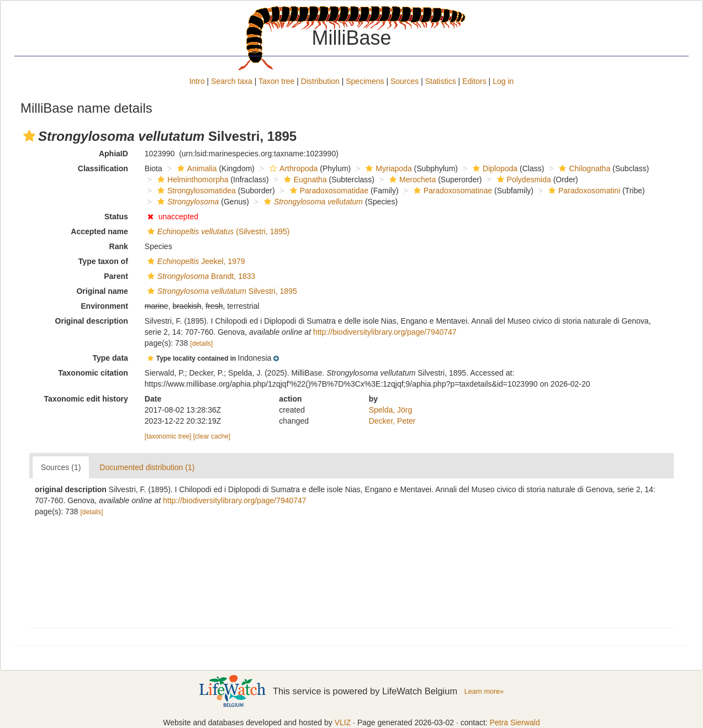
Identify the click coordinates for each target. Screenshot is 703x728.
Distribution (320, 81)
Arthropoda (292, 168)
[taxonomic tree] (168, 436)
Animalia (196, 168)
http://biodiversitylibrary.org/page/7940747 (385, 332)
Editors (474, 81)
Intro (197, 81)
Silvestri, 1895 (221, 291)
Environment (104, 306)
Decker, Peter (392, 421)
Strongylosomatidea (195, 191)
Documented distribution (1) (147, 467)
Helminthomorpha (192, 180)
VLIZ (343, 722)
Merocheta (411, 180)
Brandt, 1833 (200, 276)
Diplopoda (494, 168)
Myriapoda (387, 168)
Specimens (365, 81)
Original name (102, 291)
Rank (119, 246)
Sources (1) (61, 467)
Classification (103, 168)
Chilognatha (583, 168)
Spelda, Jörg (391, 410)
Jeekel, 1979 (195, 261)
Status (116, 217)
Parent (116, 276)
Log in (503, 81)
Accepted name (99, 231)
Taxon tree (276, 81)
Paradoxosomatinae (452, 191)
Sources (405, 81)
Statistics (441, 81)
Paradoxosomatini (583, 191)
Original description (92, 321)
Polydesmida (523, 180)
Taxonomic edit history (86, 399)
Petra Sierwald (515, 722)
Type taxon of (103, 261)
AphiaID (113, 154)
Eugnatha (304, 180)
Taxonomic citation (93, 373)
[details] (201, 344)
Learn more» (484, 692)
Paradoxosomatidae (328, 191)
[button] (29, 136)
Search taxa (232, 81)
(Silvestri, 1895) (217, 231)
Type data (110, 358)
